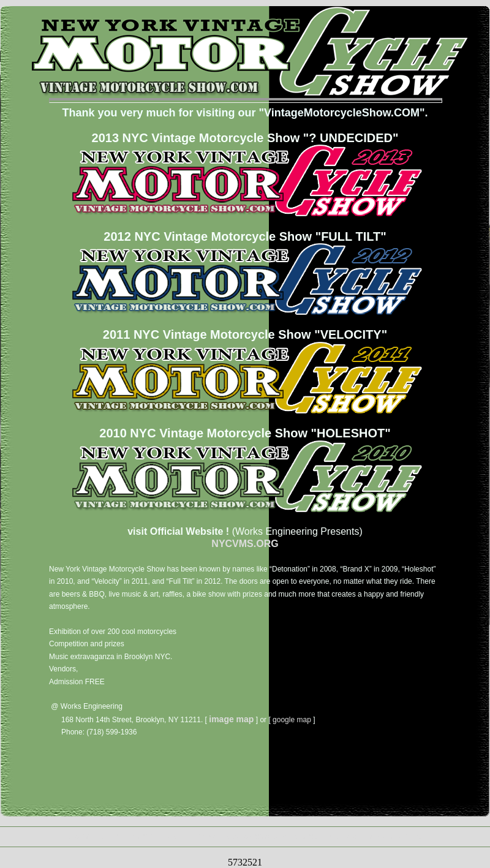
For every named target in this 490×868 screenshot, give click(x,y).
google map (292, 720)
